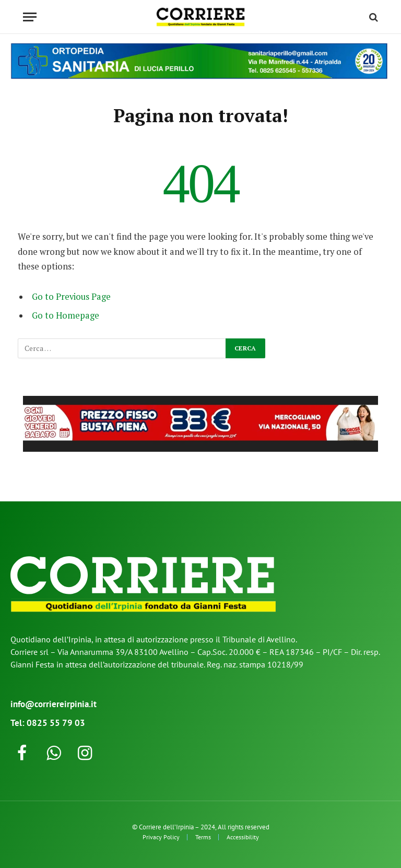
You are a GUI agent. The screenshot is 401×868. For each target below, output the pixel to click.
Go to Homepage (66, 315)
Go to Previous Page (71, 297)
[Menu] (30, 17)
